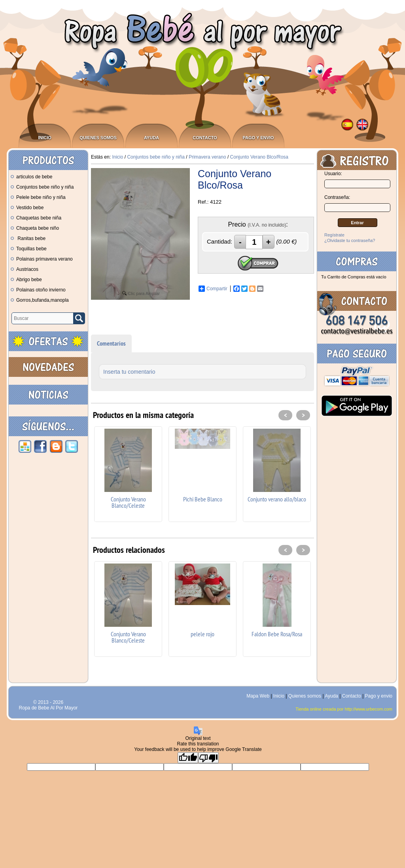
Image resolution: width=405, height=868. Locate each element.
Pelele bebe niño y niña (38, 197)
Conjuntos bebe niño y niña (42, 187)
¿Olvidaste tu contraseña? (350, 240)
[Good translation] (188, 758)
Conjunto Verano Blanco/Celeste (128, 502)
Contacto (205, 138)
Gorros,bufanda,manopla (40, 300)
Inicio (45, 138)
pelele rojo (202, 634)
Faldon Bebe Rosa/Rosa (277, 634)
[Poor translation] (208, 758)
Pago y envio (258, 138)
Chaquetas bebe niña (36, 218)
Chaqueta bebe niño (35, 228)
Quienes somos (98, 138)
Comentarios (111, 343)
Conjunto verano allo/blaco (277, 499)
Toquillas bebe (29, 249)
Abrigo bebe (26, 280)
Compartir (213, 289)
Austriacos (25, 269)
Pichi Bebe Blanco (203, 499)
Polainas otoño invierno (38, 290)
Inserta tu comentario (129, 372)
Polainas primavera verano (42, 259)
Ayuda (151, 138)
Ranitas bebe (28, 238)
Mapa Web (258, 696)
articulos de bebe (31, 177)
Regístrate (334, 235)
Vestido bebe (27, 208)
